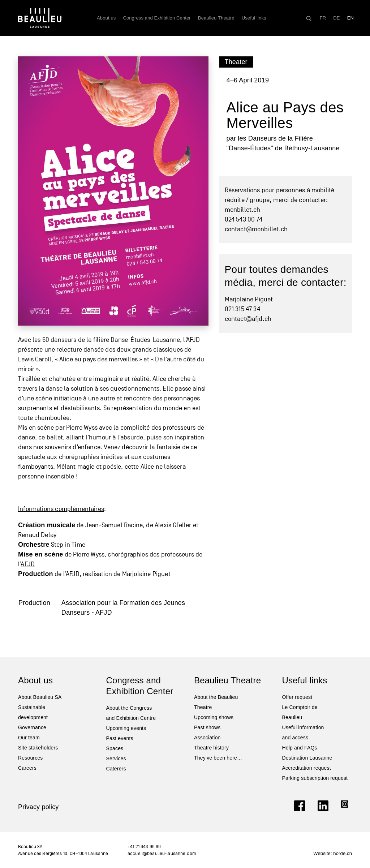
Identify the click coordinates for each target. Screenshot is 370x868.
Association (207, 738)
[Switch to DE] (336, 18)
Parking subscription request (315, 778)
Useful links (254, 18)
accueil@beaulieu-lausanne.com (162, 853)
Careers (27, 768)
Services (116, 759)
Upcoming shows (214, 717)
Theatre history (211, 748)
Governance (32, 727)
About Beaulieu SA (40, 697)
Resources (31, 758)
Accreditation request (307, 768)
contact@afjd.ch (248, 319)
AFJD (28, 564)
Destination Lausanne (307, 758)
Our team (29, 738)
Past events (120, 738)
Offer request (297, 697)
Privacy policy (38, 807)
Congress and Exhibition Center (157, 18)
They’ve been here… (218, 758)
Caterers (116, 769)
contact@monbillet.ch (256, 229)
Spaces (115, 748)
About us (106, 18)
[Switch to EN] (350, 18)
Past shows (207, 727)
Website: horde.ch (333, 853)
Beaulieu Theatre (216, 18)
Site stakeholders (38, 748)
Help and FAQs (300, 748)
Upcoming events (126, 728)
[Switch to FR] (323, 18)
